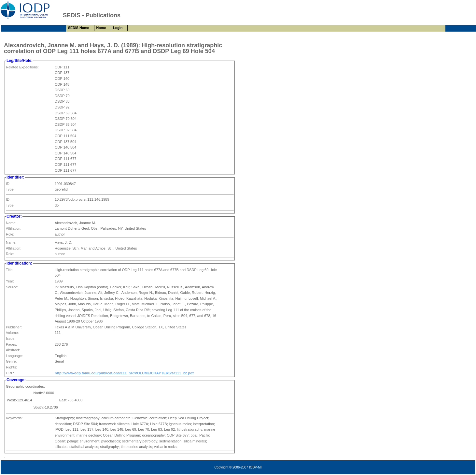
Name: (11, 223)
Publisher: (14, 327)
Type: (10, 189)
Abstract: (13, 350)
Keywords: (14, 418)
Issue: (11, 338)
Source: (12, 287)
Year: (10, 281)
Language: (14, 356)
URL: (10, 373)
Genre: (11, 361)
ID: (8, 184)
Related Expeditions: (22, 67)
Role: (10, 234)
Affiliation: (14, 228)
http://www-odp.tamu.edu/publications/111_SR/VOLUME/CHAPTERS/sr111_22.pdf (124, 373)
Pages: (11, 344)
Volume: (12, 333)
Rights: (11, 367)
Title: (10, 270)
